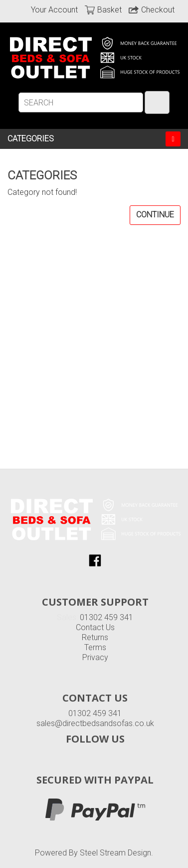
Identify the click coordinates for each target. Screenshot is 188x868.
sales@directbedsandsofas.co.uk (95, 723)
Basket (109, 10)
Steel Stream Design (115, 853)
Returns (95, 637)
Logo (96, 519)
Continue (155, 215)
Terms (95, 647)
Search (157, 102)
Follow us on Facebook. (95, 560)
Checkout (158, 10)
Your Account (54, 10)
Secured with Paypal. (95, 809)
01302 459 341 (106, 617)
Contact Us (95, 627)
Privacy (95, 657)
